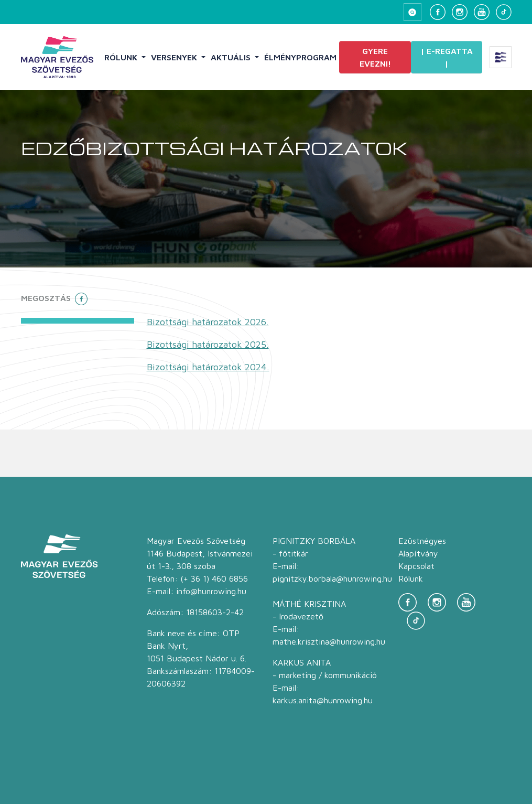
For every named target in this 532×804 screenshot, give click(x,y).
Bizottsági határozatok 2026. (208, 322)
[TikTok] (504, 12)
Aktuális (232, 57)
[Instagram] (460, 12)
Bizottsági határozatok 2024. (208, 367)
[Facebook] (438, 12)
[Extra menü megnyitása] (501, 57)
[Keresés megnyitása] (412, 12)
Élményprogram (300, 57)
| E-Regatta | (447, 57)
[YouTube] (482, 12)
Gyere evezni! (375, 57)
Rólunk (122, 57)
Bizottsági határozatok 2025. (208, 344)
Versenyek (175, 57)
